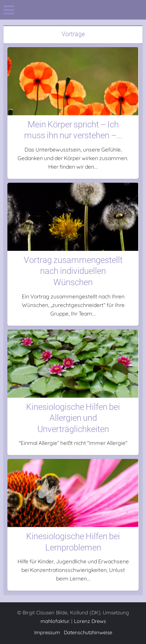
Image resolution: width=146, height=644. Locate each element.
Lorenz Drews (90, 621)
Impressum (47, 632)
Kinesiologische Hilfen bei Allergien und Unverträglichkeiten (73, 418)
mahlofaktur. (55, 621)
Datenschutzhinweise (88, 632)
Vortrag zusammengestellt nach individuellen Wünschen (73, 271)
